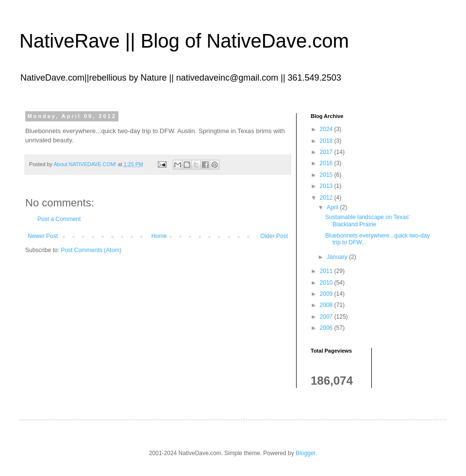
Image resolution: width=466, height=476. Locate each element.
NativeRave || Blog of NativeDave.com (184, 41)
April (333, 207)
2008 (327, 305)
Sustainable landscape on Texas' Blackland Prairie (367, 221)
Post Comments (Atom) (91, 250)
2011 (327, 271)
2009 (327, 294)
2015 (327, 175)
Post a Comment (59, 219)
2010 (327, 283)
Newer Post (43, 236)
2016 (327, 163)
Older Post (274, 236)
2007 (327, 317)
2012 (327, 198)
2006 (327, 328)
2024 (327, 129)
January (338, 257)
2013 (327, 186)
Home (159, 236)
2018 (327, 141)
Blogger (306, 453)
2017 (327, 152)
